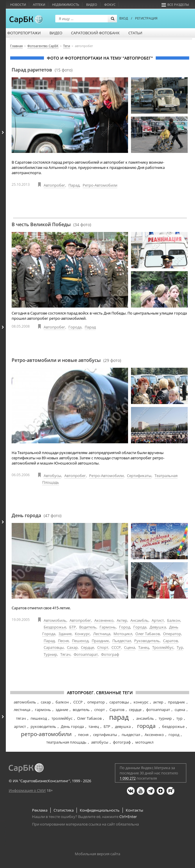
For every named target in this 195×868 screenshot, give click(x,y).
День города (37, 515)
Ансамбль (139, 620)
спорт (100, 710)
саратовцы (119, 702)
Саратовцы (54, 647)
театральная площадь (66, 742)
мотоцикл (144, 742)
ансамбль (145, 718)
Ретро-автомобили (100, 185)
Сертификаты (139, 476)
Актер (122, 620)
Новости (18, 5)
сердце (135, 710)
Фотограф (110, 654)
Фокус (110, 5)
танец (94, 726)
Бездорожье (55, 627)
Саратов (170, 641)
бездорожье (173, 726)
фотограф (122, 742)
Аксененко (104, 620)
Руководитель (147, 641)
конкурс (141, 702)
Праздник (100, 641)
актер (158, 702)
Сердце (87, 647)
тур (179, 718)
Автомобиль (55, 620)
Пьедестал (122, 641)
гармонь (43, 710)
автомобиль (25, 702)
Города (75, 327)
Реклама (40, 810)
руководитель (43, 726)
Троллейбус (163, 647)
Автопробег (54, 185)
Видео (92, 5)
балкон (62, 702)
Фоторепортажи (24, 33)
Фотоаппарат (86, 654)
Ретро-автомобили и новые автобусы (66, 360)
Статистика (64, 810)
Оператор (172, 634)
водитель (81, 710)
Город (125, 627)
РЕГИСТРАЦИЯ (146, 18)
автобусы (100, 742)
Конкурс (82, 634)
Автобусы (52, 476)
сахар (46, 702)
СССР (116, 647)
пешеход (39, 718)
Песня (63, 641)
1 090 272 (128, 778)
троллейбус (62, 718)
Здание (65, 634)
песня (83, 735)
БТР (73, 627)
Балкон (174, 620)
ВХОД (124, 18)
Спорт (103, 647)
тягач (21, 718)
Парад (74, 185)
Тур (180, 647)
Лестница (102, 634)
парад (119, 717)
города (146, 726)
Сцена (130, 647)
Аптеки (39, 5)
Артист (158, 620)
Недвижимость (66, 5)
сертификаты (105, 735)
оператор (96, 702)
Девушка (158, 627)
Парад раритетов (42, 70)
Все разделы (175, 5)
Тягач (65, 654)
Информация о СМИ (27, 790)
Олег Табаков (148, 634)
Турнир (50, 654)
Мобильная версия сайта (97, 854)
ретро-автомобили (46, 734)
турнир (165, 718)
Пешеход (80, 641)
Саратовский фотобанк (95, 33)
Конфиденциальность (100, 810)
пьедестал (131, 735)
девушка (123, 726)
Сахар (72, 647)
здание (62, 710)
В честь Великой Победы (51, 224)
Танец (144, 647)
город (174, 735)
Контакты (134, 810)
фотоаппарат (158, 710)
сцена (180, 710)
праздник (177, 702)
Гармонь (108, 627)
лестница (22, 710)
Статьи (135, 33)
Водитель (88, 627)
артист (20, 726)
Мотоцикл (123, 634)
